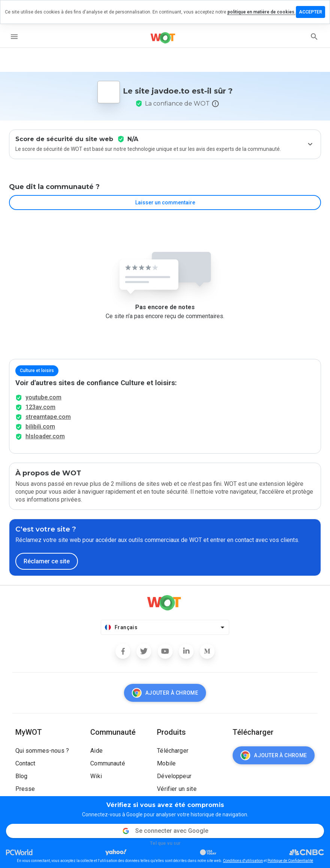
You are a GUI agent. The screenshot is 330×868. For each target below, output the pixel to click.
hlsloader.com (45, 436)
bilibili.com (40, 427)
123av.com (40, 407)
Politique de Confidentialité (290, 861)
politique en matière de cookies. (261, 12)
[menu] (14, 37)
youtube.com (43, 397)
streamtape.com (48, 417)
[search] (314, 37)
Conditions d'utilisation (243, 861)
